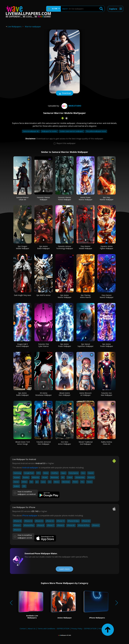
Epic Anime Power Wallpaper (65, 345)
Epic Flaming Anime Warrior (86, 296)
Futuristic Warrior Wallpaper (43, 198)
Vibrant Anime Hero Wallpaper (65, 394)
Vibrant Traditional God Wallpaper (86, 443)
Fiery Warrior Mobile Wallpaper (86, 247)
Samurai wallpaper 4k (31, 131)
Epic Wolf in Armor (44, 295)
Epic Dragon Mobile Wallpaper (23, 247)
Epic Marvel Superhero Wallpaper (86, 345)
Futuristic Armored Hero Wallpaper (44, 443)
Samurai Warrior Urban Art (22, 198)
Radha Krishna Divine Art (107, 443)
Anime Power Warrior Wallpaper (86, 198)
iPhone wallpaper (30, 516)
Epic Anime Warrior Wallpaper (65, 296)
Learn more (64, 569)
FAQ (100, 628)
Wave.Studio (71, 106)
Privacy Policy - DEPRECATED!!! (84, 628)
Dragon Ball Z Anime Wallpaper (22, 345)
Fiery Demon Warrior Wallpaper (107, 296)
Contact (23, 628)
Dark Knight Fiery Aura (22, 295)
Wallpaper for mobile (49, 131)
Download (65, 93)
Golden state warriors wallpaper (72, 131)
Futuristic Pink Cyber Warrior (44, 345)
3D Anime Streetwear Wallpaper (43, 394)
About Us (32, 628)
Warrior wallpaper (33, 27)
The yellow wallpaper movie (96, 131)
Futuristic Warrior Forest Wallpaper (64, 198)
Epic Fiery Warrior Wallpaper (107, 198)
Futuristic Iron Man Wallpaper (107, 394)
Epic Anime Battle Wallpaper (43, 247)
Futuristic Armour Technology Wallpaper (65, 247)
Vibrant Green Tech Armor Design (23, 443)
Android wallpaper (30, 468)
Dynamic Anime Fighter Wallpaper (107, 247)
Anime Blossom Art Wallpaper (86, 394)
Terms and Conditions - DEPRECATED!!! (53, 628)
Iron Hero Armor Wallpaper (64, 443)
